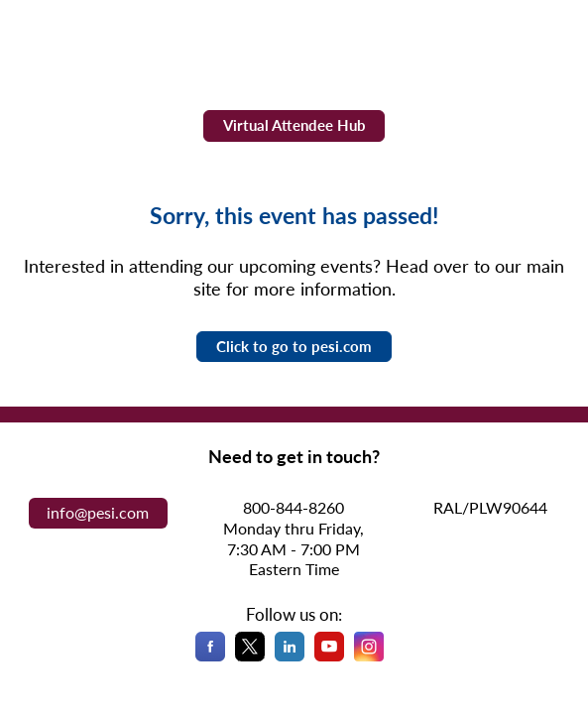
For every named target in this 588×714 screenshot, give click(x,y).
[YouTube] (329, 657)
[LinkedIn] (290, 657)
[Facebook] (210, 657)
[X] (250, 657)
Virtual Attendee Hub (294, 125)
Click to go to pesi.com (294, 346)
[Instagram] (369, 657)
